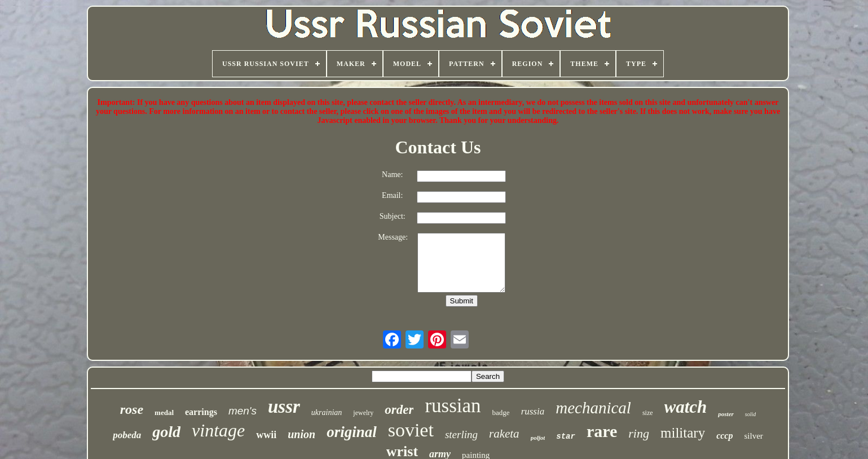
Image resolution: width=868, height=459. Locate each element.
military (683, 433)
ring (639, 433)
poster (726, 414)
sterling (461, 434)
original (352, 432)
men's (243, 411)
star (566, 436)
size (648, 413)
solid (750, 414)
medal (164, 412)
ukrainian (327, 412)
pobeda (127, 435)
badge (501, 412)
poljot (538, 438)
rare (602, 431)
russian (453, 406)
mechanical (593, 408)
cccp (724, 436)
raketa (504, 434)
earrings (201, 412)
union (301, 434)
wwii (266, 435)
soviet (411, 430)
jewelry (363, 413)
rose (132, 409)
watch (686, 407)
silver (753, 436)
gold (166, 432)
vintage (218, 430)
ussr (284, 407)
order (399, 410)
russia (533, 411)
